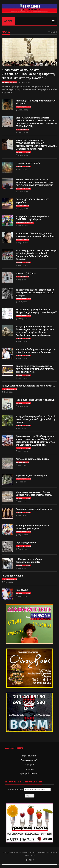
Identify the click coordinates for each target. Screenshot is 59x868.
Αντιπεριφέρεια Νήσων (25, 223)
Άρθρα (8, 21)
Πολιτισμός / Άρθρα (12, 576)
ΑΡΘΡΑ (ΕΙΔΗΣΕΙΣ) (22, 130)
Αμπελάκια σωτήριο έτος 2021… (32, 459)
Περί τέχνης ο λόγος (26, 543)
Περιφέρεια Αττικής (29, 760)
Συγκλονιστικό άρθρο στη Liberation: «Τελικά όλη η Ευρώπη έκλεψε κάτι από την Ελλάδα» (28, 74)
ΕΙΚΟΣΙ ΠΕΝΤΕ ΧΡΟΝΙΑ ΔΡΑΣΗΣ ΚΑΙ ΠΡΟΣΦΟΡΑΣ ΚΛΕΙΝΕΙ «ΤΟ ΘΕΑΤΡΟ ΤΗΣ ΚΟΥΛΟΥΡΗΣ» (35, 369)
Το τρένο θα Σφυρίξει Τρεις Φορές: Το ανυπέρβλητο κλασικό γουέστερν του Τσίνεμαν (35, 293)
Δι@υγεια (29, 765)
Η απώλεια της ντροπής (28, 163)
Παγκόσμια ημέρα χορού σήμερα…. (34, 509)
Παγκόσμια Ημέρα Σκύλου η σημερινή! (36, 400)
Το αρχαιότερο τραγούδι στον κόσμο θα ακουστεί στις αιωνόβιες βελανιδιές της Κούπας (36, 419)
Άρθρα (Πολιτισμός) (9, 82)
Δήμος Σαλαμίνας (30, 756)
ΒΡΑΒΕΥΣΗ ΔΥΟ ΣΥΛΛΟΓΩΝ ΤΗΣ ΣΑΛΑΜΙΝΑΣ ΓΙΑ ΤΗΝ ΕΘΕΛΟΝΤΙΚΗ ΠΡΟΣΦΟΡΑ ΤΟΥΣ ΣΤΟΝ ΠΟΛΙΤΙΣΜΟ (35, 182)
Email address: (29, 790)
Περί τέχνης (22, 590)
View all (52, 32)
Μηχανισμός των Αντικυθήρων (32, 476)
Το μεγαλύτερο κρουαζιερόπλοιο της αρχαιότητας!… (28, 386)
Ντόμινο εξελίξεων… (26, 273)
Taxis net (29, 769)
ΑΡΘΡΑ (6, 32)
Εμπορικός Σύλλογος (29, 773)
